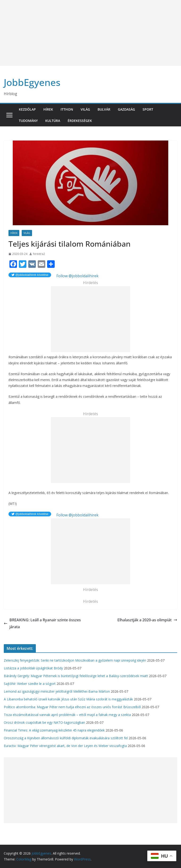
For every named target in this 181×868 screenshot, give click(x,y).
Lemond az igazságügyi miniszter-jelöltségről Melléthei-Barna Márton (57, 691)
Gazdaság (126, 109)
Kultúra (53, 121)
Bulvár (104, 109)
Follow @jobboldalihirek (77, 276)
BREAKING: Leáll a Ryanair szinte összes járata (42, 623)
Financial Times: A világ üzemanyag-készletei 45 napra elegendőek (54, 730)
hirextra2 (39, 254)
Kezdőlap (27, 109)
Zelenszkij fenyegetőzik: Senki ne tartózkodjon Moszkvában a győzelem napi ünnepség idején (75, 660)
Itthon (67, 109)
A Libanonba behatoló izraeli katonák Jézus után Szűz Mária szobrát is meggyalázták (68, 699)
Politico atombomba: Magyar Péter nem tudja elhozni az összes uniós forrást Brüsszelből (72, 707)
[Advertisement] (90, 33)
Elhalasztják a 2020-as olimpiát (147, 620)
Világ (85, 109)
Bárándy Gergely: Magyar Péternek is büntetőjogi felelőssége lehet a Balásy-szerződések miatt (76, 676)
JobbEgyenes (32, 82)
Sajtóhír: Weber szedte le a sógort (30, 684)
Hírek (48, 109)
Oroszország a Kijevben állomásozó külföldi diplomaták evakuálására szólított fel (66, 738)
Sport (148, 109)
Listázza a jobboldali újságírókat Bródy (33, 668)
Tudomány (28, 121)
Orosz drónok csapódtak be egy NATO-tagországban (44, 722)
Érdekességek (80, 121)
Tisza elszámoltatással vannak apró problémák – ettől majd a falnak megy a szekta (67, 715)
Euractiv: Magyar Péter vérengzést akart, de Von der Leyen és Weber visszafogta (65, 746)
